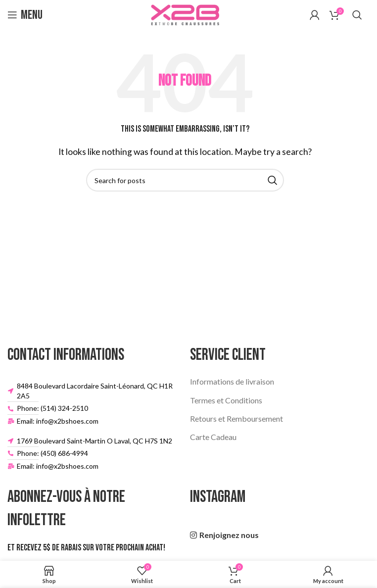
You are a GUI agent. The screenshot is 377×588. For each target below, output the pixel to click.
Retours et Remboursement (236, 418)
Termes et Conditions (226, 400)
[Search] (357, 15)
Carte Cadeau (213, 437)
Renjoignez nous (229, 535)
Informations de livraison (232, 381)
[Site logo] (185, 14)
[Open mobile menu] (25, 15)
